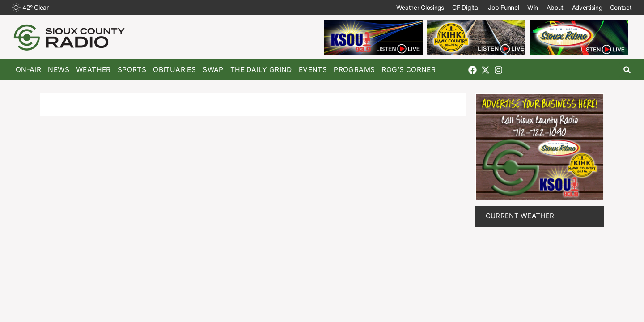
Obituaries (174, 70)
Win (527, 7)
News (59, 70)
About (550, 7)
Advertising (583, 7)
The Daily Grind (261, 70)
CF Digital (459, 7)
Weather (93, 70)
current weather (520, 216)
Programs (354, 70)
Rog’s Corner (409, 70)
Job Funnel (497, 7)
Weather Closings (413, 7)
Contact (619, 7)
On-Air (28, 70)
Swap (213, 70)
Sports (132, 70)
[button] (627, 70)
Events (313, 70)
